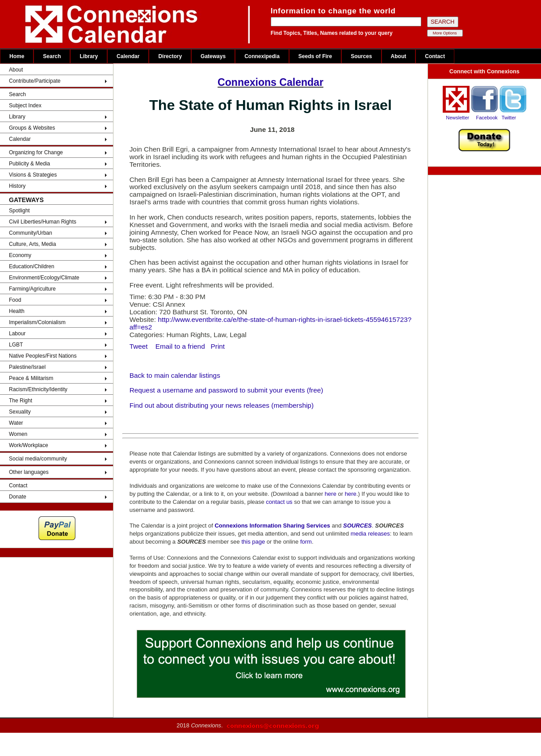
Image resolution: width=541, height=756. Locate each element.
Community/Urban (31, 233)
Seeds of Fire (315, 56)
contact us (279, 502)
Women (18, 434)
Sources (361, 56)
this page (253, 542)
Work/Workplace (29, 445)
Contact (435, 56)
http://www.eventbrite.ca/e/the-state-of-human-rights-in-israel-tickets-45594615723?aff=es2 (270, 323)
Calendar (128, 56)
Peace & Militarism (31, 378)
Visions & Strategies (33, 175)
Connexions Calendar (270, 82)
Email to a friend (180, 346)
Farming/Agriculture (32, 289)
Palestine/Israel (27, 367)
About (399, 56)
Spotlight (19, 211)
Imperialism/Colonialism (37, 322)
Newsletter (457, 118)
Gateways (213, 56)
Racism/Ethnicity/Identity (38, 389)
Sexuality (20, 412)
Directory (170, 56)
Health (17, 311)
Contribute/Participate (35, 81)
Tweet (140, 346)
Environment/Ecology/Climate (44, 278)
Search (52, 56)
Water (16, 423)
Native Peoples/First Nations (43, 356)
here (331, 494)
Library (89, 56)
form (306, 542)
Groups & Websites (32, 128)
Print (218, 346)
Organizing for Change (36, 152)
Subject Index (25, 106)
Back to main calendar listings (175, 375)
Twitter (509, 118)
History (17, 186)
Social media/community (38, 459)
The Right (21, 401)
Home (17, 56)
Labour (17, 334)
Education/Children (31, 266)
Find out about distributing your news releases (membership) (222, 405)
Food (15, 300)
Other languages (29, 472)
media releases (370, 534)
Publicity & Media (29, 164)
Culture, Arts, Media (32, 244)
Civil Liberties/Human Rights (43, 222)
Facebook (486, 118)
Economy (20, 255)
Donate (18, 497)
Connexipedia (262, 56)
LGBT (16, 345)
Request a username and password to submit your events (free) (226, 390)
